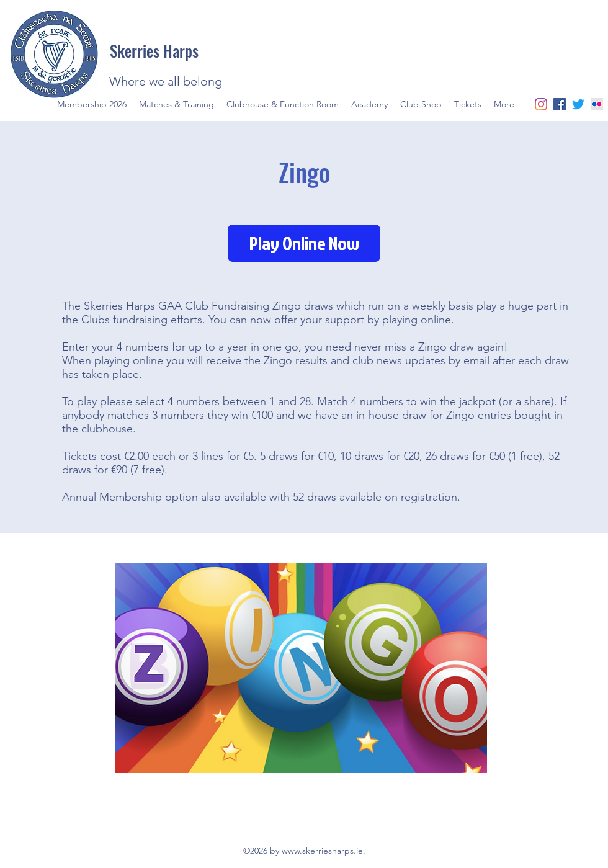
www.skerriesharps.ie (322, 851)
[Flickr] (597, 104)
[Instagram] (541, 104)
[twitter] (578, 104)
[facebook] (560, 104)
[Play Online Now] (304, 243)
